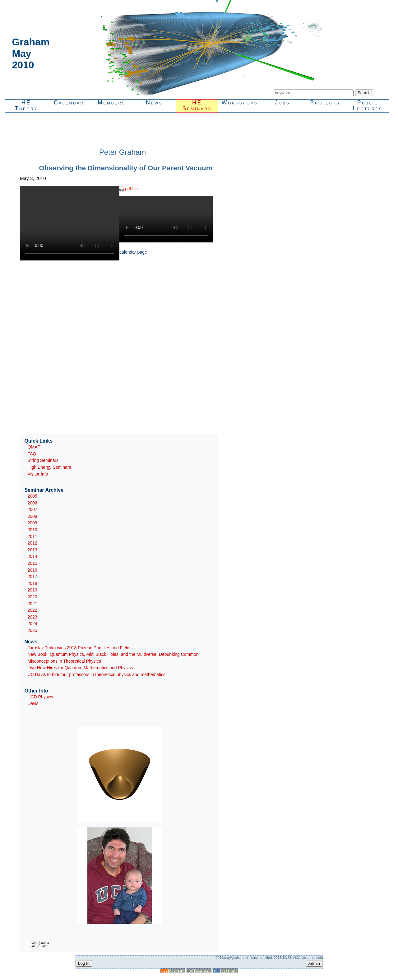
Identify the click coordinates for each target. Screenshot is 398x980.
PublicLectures (368, 106)
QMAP (34, 447)
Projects (325, 103)
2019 (32, 590)
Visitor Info (38, 474)
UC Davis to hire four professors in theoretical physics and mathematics (96, 674)
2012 (32, 543)
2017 (32, 577)
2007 (32, 509)
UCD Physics (40, 697)
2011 (32, 536)
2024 (32, 623)
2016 (32, 570)
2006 (32, 503)
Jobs (282, 103)
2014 (32, 556)
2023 (32, 617)
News (154, 103)
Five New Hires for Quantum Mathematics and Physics (80, 668)
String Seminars (43, 460)
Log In (84, 963)
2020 (32, 597)
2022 (32, 610)
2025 (32, 630)
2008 (32, 516)
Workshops (240, 103)
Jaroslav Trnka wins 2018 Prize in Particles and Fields (79, 648)
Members (112, 103)
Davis (33, 703)
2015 (32, 563)
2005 (32, 496)
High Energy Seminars (49, 467)
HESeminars (197, 106)
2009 (32, 523)
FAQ (32, 454)
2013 (32, 550)
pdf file (131, 189)
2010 (32, 530)
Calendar (69, 103)
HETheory (26, 106)
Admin (314, 963)
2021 (32, 604)
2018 (32, 583)
